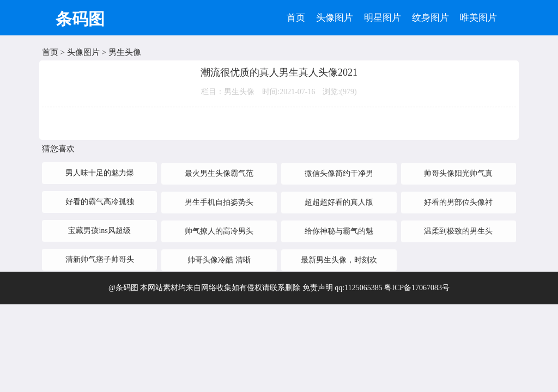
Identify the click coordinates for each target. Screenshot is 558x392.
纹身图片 (430, 18)
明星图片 (383, 18)
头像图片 (335, 18)
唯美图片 (478, 18)
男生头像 (125, 52)
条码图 (80, 19)
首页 (296, 18)
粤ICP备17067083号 (417, 288)
